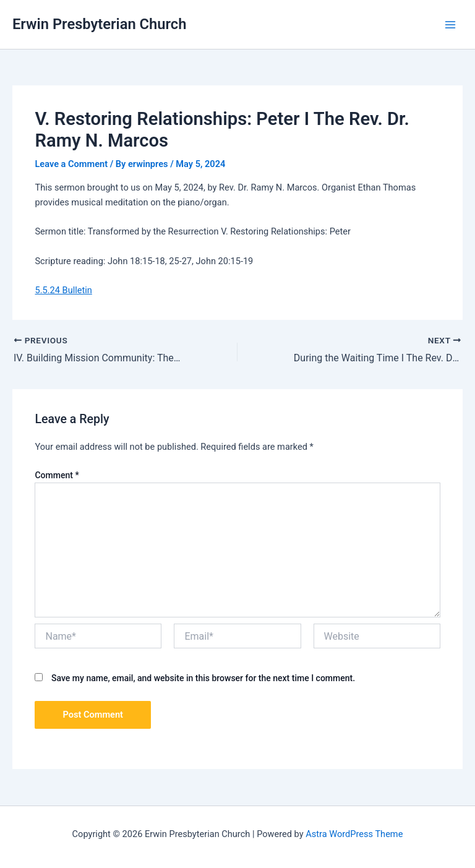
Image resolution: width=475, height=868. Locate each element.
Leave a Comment (71, 164)
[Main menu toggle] (450, 24)
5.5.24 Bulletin (63, 290)
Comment (57, 475)
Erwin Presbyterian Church (99, 24)
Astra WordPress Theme (354, 834)
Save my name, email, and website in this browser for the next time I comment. (203, 678)
